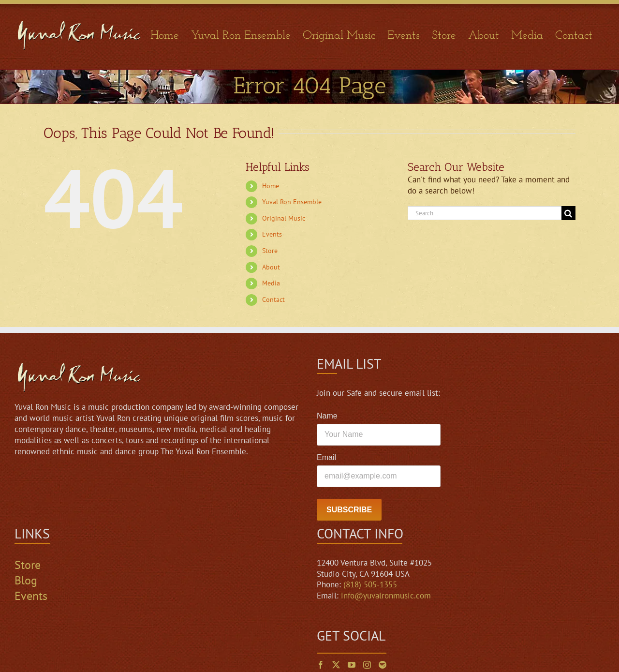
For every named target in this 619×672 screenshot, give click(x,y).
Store (270, 251)
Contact (273, 299)
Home (271, 186)
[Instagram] (367, 665)
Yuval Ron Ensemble (292, 202)
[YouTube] (352, 665)
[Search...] (485, 213)
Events (272, 234)
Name (327, 416)
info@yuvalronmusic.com (386, 596)
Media (271, 283)
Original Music (284, 218)
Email (326, 457)
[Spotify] (383, 665)
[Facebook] (321, 665)
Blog (26, 580)
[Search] (568, 213)
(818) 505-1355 (370, 584)
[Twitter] (336, 665)
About (271, 267)
